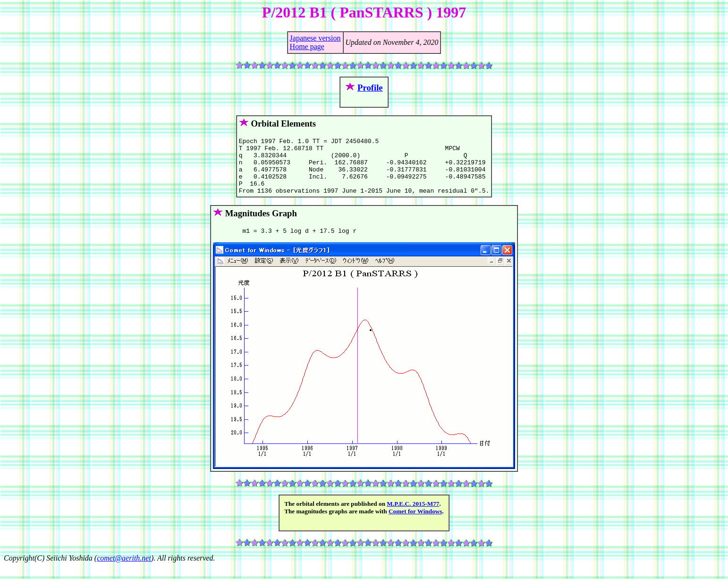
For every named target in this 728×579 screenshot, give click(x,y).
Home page (307, 47)
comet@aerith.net (124, 571)
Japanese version (315, 38)
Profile (370, 88)
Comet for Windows (415, 524)
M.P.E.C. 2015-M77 (413, 516)
